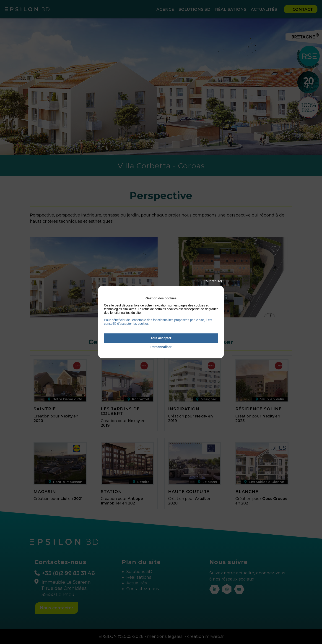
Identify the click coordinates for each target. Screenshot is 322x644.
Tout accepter (161, 338)
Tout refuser (213, 281)
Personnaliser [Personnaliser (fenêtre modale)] (161, 347)
